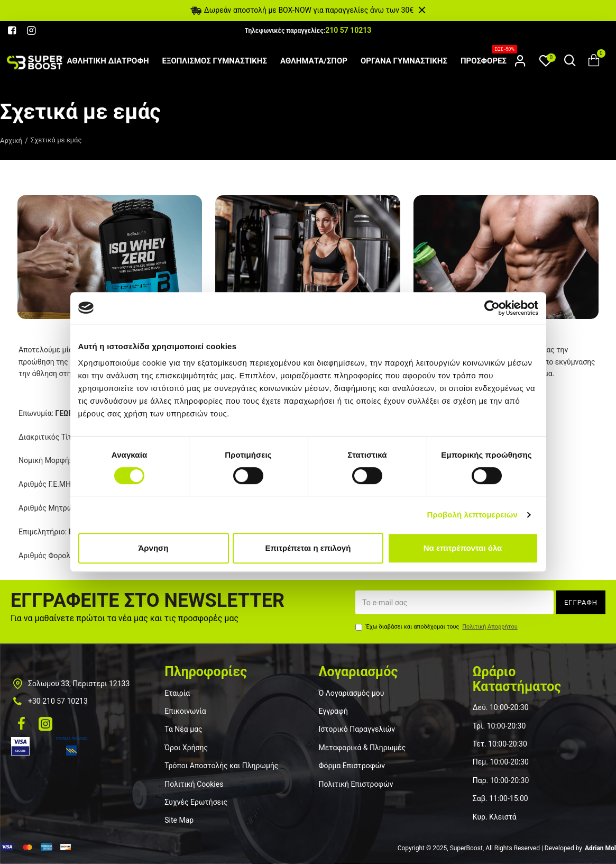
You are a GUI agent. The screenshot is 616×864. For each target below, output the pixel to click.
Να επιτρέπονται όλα (463, 548)
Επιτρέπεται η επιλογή (308, 548)
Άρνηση (153, 548)
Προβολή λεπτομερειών (473, 515)
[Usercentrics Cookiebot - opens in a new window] (492, 308)
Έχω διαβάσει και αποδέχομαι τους (437, 627)
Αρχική (11, 140)
